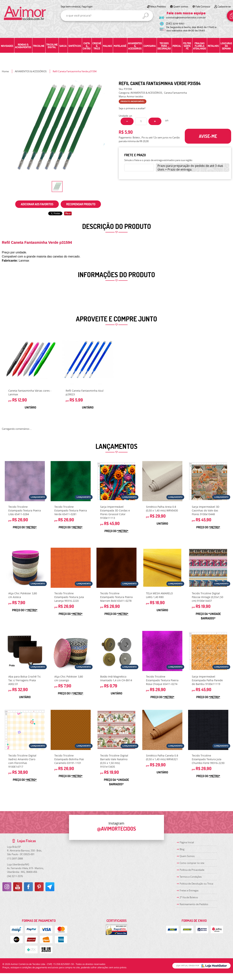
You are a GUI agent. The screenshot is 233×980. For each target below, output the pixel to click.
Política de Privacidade (192, 870)
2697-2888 (15, 858)
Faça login (87, 7)
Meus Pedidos (158, 7)
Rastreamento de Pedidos (194, 904)
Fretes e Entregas (189, 890)
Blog (182, 849)
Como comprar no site (192, 863)
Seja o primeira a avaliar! (132, 108)
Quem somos (181, 7)
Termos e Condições (191, 877)
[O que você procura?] (146, 16)
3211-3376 (15, 876)
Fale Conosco (203, 7)
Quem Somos (187, 856)
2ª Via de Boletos (189, 897)
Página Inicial (187, 842)
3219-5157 (175, 24)
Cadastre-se (224, 7)
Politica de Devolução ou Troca (196, 884)
